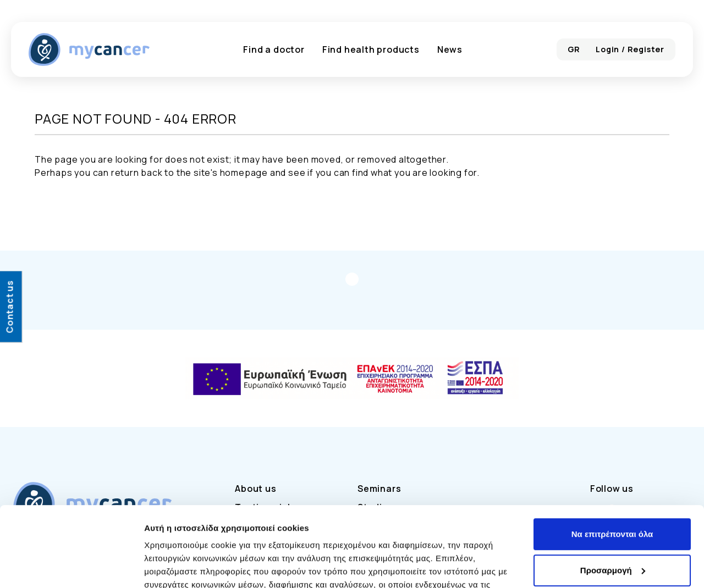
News (450, 49)
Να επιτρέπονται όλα (612, 459)
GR (574, 49)
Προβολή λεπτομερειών (191, 566)
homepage (244, 173)
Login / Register (630, 49)
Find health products (371, 49)
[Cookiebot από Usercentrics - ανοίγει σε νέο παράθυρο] (71, 567)
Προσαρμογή (613, 495)
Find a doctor (274, 49)
